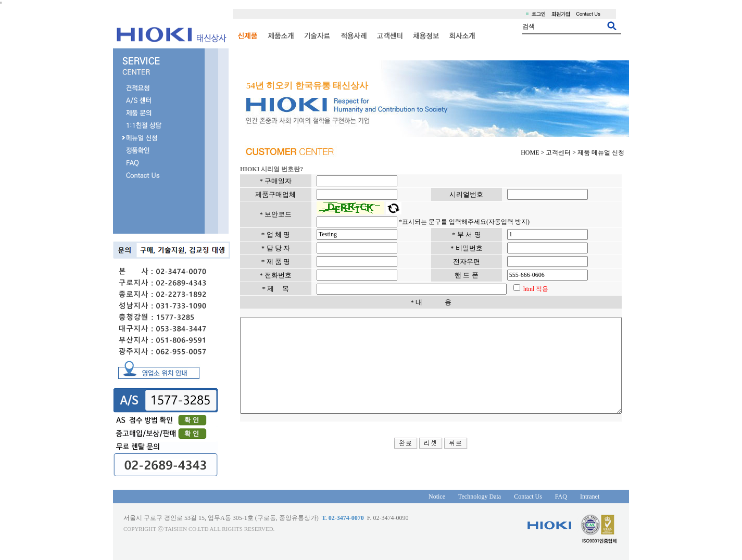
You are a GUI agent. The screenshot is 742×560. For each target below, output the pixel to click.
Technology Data (464, 497)
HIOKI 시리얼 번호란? (249, 169)
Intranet (574, 497)
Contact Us (512, 497)
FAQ (545, 497)
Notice (421, 497)
